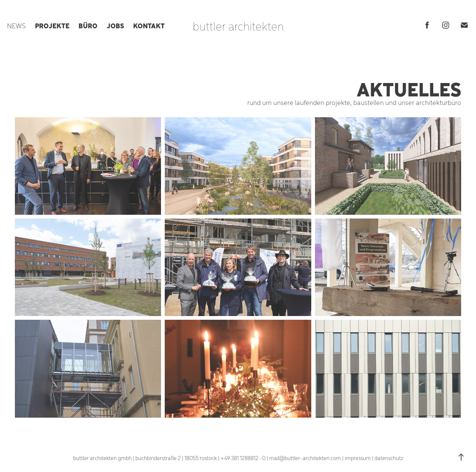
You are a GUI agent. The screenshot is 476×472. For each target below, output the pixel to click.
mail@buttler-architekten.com (305, 458)
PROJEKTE (52, 25)
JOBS (115, 25)
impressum (358, 458)
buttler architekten (238, 26)
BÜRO (88, 25)
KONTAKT (149, 25)
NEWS (16, 25)
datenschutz (389, 458)
